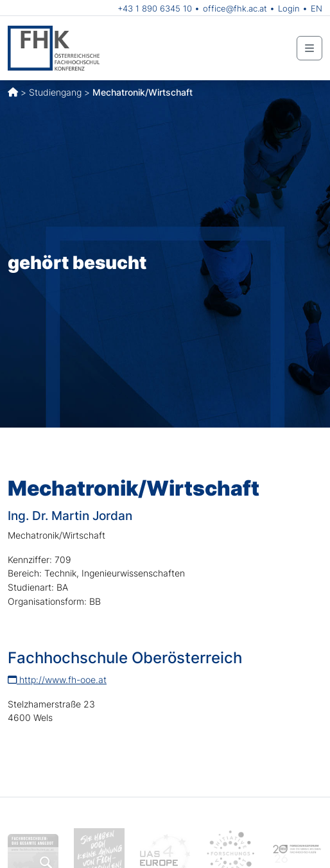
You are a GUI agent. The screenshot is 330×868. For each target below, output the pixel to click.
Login (289, 8)
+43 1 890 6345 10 (155, 8)
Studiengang (55, 92)
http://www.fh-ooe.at (57, 680)
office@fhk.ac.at (235, 8)
